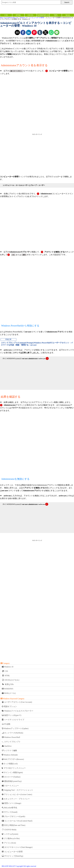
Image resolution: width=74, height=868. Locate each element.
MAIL (68, 15)
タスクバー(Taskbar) (11, 777)
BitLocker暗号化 (9, 808)
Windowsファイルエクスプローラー (18, 711)
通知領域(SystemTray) (12, 781)
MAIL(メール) (9, 693)
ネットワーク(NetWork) (12, 733)
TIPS (56, 15)
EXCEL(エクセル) (11, 680)
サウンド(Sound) (10, 812)
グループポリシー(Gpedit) (13, 816)
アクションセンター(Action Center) (17, 794)
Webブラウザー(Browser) (13, 759)
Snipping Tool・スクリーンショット (17, 790)
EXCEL (31, 15)
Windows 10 (24, 18)
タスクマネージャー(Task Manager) (17, 847)
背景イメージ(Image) (12, 803)
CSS (6, 15)
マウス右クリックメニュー (14, 768)
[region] (37, 154)
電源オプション (9, 706)
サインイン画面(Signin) (12, 772)
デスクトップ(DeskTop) (12, 856)
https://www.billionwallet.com (9, 18)
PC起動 (6, 724)
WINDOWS (8, 689)
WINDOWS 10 (43, 15)
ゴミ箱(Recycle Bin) (11, 838)
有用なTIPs (8, 684)
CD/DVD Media (9, 830)
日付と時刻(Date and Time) (14, 825)
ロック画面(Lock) (10, 764)
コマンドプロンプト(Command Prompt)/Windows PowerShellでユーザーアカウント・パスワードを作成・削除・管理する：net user (37, 344)
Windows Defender (10, 755)
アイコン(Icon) (9, 843)
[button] (17, 32)
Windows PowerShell (11, 737)
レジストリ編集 (9, 750)
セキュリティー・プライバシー (16, 799)
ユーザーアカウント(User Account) (17, 702)
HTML (18, 15)
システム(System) (10, 834)
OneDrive (7, 746)
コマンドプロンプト (11, 742)
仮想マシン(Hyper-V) (12, 715)
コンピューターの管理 (36, 18)
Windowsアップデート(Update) (15, 728)
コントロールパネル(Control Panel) (17, 821)
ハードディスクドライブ (13, 720)
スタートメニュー (10, 786)
